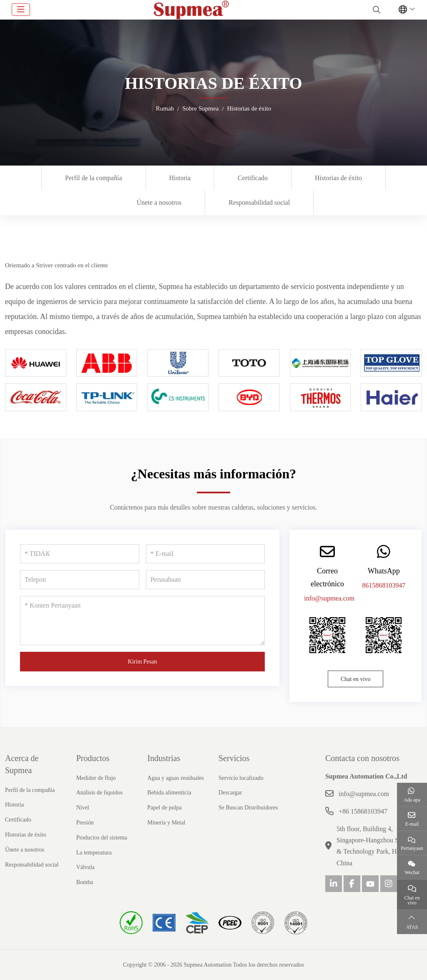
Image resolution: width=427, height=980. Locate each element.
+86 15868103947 (363, 811)
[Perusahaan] (206, 580)
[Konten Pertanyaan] (142, 621)
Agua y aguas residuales (176, 778)
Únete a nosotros (159, 202)
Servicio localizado (241, 778)
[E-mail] (206, 554)
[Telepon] (80, 580)
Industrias (164, 758)
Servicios (234, 758)
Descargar (230, 793)
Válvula (85, 867)
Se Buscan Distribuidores (248, 808)
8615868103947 (384, 585)
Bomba (85, 882)
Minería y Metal (166, 823)
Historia (180, 178)
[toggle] (21, 10)
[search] (376, 10)
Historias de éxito (338, 178)
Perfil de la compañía (93, 178)
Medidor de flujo (96, 778)
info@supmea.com (329, 598)
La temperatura (94, 853)
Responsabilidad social (259, 202)
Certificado (253, 178)
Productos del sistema (102, 838)
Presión (85, 823)
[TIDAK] (80, 554)
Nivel (83, 808)
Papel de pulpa (164, 808)
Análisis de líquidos (99, 793)
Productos (93, 758)
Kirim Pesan (143, 662)
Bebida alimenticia (169, 793)
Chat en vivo (356, 679)
